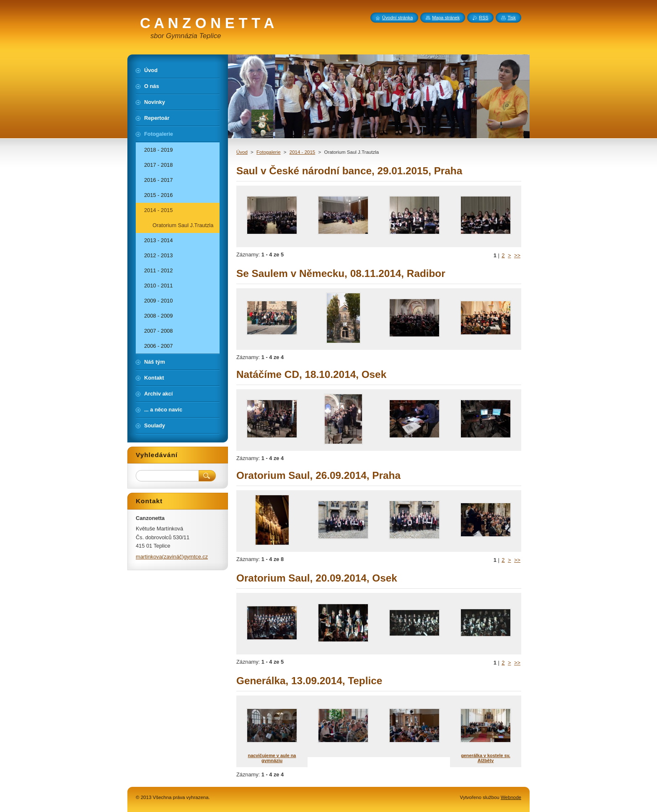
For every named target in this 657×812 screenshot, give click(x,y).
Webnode (511, 797)
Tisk (512, 18)
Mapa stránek (446, 18)
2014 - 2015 (302, 152)
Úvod (242, 152)
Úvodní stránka (397, 18)
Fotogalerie (269, 152)
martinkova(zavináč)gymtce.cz (172, 557)
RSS (484, 18)
